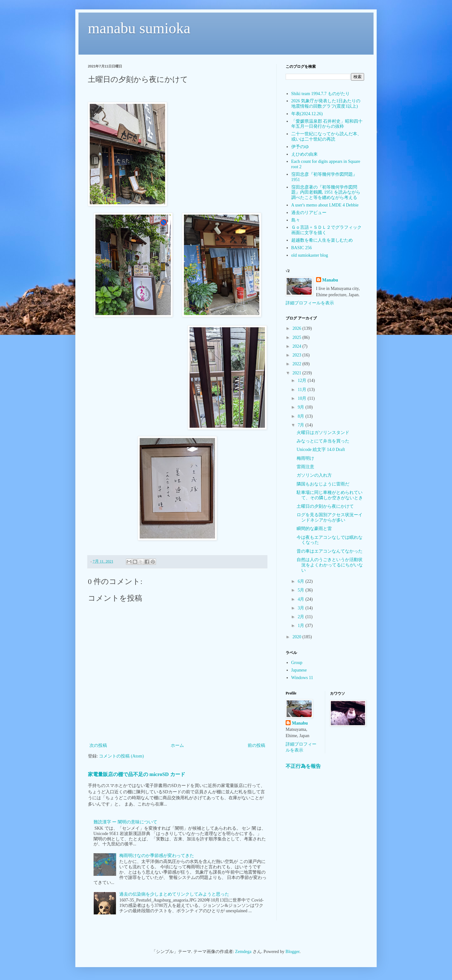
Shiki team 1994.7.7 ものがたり (320, 94)
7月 (301, 425)
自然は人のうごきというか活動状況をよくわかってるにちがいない (330, 565)
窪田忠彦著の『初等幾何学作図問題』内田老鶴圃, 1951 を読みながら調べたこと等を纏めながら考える (326, 193)
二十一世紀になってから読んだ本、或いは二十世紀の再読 (326, 137)
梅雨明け (305, 458)
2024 (298, 346)
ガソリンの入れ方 (314, 475)
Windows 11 (302, 678)
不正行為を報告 (303, 766)
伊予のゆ (300, 147)
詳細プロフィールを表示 (310, 303)
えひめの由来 (304, 154)
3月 (301, 608)
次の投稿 (98, 745)
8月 (301, 416)
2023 (298, 355)
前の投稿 (256, 745)
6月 (301, 581)
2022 (298, 364)
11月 (302, 390)
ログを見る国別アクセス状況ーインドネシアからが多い (330, 517)
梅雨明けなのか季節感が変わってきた (157, 856)
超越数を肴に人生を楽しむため (322, 240)
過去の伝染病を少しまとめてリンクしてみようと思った (174, 894)
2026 (298, 328)
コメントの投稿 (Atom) (121, 756)
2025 (298, 337)
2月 (301, 617)
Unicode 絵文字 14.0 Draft (321, 450)
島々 (296, 220)
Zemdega (243, 952)
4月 (301, 599)
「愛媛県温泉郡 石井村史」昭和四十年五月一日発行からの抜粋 (327, 124)
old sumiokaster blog (310, 255)
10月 (303, 398)
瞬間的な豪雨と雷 (314, 529)
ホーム (177, 745)
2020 (298, 637)
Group (297, 663)
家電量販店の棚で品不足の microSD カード (137, 774)
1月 (301, 626)
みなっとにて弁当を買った (323, 441)
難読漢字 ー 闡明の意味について (125, 822)
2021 (298, 373)
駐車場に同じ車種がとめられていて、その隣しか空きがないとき (330, 495)
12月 (303, 380)
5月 (301, 590)
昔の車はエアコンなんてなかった (330, 551)
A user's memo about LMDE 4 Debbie (325, 205)
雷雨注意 (305, 467)
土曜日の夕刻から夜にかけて (325, 506)
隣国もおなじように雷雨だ (323, 484)
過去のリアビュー (309, 213)
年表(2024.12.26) (307, 114)
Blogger (293, 952)
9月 (301, 407)
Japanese (299, 670)
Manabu (330, 280)
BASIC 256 (302, 248)
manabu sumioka (139, 28)
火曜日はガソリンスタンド (323, 433)
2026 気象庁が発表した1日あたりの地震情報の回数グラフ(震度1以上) (326, 104)
